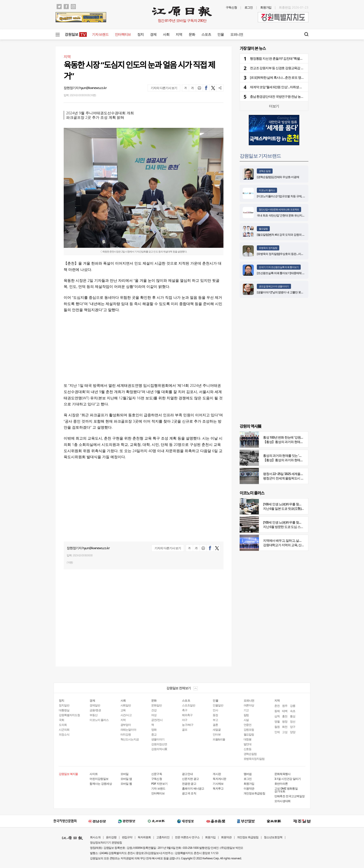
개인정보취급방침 (254, 793)
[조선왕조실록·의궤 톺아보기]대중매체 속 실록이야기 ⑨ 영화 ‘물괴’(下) (297, 273)
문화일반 (157, 705)
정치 (140, 34)
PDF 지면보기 (159, 784)
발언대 (248, 744)
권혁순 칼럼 (265, 171)
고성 (285, 732)
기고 (246, 710)
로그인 (249, 7)
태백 (285, 711)
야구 (185, 720)
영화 (154, 730)
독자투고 (218, 788)
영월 (277, 721)
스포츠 (206, 34)
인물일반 (218, 705)
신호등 (248, 749)
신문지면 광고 (190, 779)
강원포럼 (249, 730)
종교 (154, 734)
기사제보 (218, 784)
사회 (166, 34)
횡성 (293, 716)
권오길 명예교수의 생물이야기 (274, 286)
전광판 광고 (189, 784)
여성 (154, 715)
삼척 (277, 716)
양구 (293, 727)
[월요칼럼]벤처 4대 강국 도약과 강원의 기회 (282, 235)
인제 (277, 732)
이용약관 (249, 788)
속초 (293, 711)
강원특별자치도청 (69, 715)
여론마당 (249, 705)
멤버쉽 (248, 774)
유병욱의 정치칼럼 (268, 248)
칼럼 (246, 715)
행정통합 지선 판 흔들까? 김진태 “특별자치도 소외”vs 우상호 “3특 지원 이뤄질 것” (303, 58)
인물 (221, 34)
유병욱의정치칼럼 (254, 759)
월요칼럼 (263, 229)
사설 (246, 720)
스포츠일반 (189, 705)
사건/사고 (126, 715)
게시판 (217, 774)
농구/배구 (188, 725)
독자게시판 (220, 779)
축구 (185, 710)
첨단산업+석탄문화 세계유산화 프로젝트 (279, 209)
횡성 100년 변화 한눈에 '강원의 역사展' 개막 (292, 437)
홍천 (285, 716)
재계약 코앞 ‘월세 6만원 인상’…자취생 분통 (278, 87)
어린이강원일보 (99, 779)
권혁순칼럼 (250, 754)
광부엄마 (126, 725)
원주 (285, 706)
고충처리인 (163, 837)
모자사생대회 (283, 801)
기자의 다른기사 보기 (164, 88)
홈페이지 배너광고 (193, 788)
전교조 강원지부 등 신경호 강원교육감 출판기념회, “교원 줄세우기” (294, 68)
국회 (61, 720)
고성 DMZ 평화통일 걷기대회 (286, 790)
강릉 (293, 706)
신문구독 (157, 774)
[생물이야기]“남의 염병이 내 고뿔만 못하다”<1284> (286, 292)
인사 (215, 710)
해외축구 (187, 715)
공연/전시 (157, 720)
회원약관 (226, 837)
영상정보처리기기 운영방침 (106, 842)
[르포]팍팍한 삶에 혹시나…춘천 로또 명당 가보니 (282, 77)
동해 (277, 711)
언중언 (248, 725)
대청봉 (248, 739)
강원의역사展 (159, 749)
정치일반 (64, 705)
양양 (293, 732)
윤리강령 (111, 837)
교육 (123, 710)
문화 (192, 34)
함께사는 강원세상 (101, 784)
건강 (154, 710)
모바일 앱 (126, 779)
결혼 (215, 725)
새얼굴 (217, 730)
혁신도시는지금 (130, 739)
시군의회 (64, 730)
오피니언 (237, 34)
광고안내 (187, 774)
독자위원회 (144, 837)
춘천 (277, 706)
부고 (215, 720)
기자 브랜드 (100, 34)
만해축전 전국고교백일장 (290, 796)
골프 (185, 730)
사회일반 (126, 705)
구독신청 (231, 7)
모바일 (125, 774)
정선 (293, 721)
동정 (215, 715)
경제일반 (95, 705)
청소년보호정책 (273, 837)
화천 (285, 727)
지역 (179, 34)
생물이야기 (158, 739)
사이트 (94, 774)
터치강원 (126, 734)
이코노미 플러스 (267, 190)
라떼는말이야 (128, 730)
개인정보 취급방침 (248, 837)
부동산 (94, 715)
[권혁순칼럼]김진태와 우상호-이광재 (278, 177)
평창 (285, 721)
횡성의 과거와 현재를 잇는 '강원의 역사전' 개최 (294, 456)
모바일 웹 (126, 784)
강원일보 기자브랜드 (260, 156)
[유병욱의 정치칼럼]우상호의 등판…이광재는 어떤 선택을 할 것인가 (296, 254)
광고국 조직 (189, 793)
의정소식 (64, 734)
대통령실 (64, 710)
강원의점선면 (159, 744)
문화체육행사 (283, 774)
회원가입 (266, 7)
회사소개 (95, 837)
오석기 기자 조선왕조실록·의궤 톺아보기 (279, 267)
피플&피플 (219, 739)
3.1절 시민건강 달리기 (288, 779)
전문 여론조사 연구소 (187, 837)
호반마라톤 (281, 784)
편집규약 (127, 837)
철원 (277, 727)
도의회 (63, 725)
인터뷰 (217, 734)
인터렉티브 (123, 34)
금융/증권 (95, 710)
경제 (153, 34)
